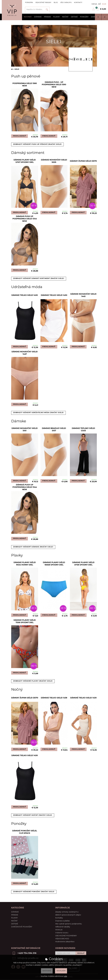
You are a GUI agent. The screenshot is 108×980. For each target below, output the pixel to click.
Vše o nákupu (66, 3)
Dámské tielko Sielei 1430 (83, 698)
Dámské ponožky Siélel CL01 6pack (25, 832)
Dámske (38, 17)
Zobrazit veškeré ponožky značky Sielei (34, 892)
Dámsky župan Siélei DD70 (83, 161)
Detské (74, 17)
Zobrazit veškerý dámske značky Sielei (33, 547)
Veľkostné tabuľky (43, 3)
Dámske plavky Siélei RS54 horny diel (25, 564)
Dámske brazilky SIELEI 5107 (54, 430)
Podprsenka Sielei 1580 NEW (25, 85)
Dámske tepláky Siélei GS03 (83, 430)
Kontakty (78, 3)
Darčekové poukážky (22, 927)
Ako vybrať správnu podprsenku (69, 924)
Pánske (47, 17)
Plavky (57, 17)
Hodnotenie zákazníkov (65, 942)
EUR (104, 4)
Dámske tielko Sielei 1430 (25, 295)
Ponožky (84, 17)
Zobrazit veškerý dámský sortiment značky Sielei (39, 279)
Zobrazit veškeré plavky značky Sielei (33, 681)
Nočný (65, 17)
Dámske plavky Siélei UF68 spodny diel (83, 564)
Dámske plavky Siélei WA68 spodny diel (54, 564)
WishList (59, 930)
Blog (56, 3)
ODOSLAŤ (81, 953)
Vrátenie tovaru (62, 933)
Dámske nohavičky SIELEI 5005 (54, 161)
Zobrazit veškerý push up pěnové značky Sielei (38, 144)
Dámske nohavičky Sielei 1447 (25, 353)
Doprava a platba (62, 921)
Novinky (28, 17)
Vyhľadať (47, 10)
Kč (100, 4)
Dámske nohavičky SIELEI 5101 (25, 430)
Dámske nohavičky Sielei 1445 (83, 295)
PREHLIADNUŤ (20, 136)
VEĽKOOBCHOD (62, 939)
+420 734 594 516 (27, 953)
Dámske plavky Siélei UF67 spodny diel (25, 161)
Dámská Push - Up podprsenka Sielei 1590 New (54, 85)
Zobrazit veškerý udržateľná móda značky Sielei (38, 413)
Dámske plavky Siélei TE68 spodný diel (25, 621)
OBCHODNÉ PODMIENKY (66, 936)
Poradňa (29, 3)
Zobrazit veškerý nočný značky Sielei (33, 815)
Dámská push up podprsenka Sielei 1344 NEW (25, 219)
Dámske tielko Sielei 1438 (54, 698)
